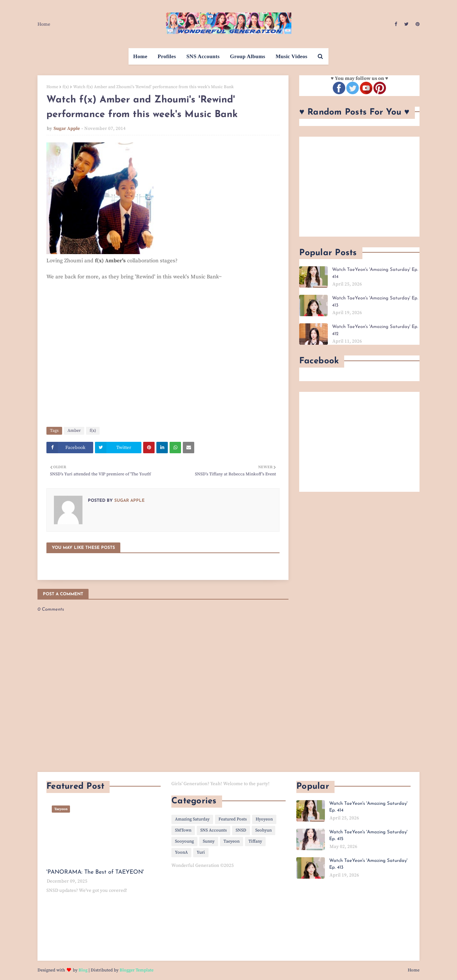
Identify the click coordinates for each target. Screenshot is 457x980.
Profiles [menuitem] (167, 56)
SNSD (241, 830)
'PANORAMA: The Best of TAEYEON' (95, 872)
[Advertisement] (359, 187)
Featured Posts (233, 819)
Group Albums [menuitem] (248, 56)
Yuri (201, 852)
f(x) (66, 87)
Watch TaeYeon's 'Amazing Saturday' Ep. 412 (375, 330)
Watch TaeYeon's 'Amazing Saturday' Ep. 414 (375, 273)
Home (44, 24)
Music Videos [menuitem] (292, 56)
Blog (83, 970)
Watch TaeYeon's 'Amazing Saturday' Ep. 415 (368, 836)
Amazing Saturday (192, 819)
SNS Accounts (214, 830)
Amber (74, 431)
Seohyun (263, 830)
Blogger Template (137, 970)
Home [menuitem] (140, 56)
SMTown (183, 830)
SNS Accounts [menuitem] (203, 56)
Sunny (209, 841)
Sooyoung (184, 841)
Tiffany (255, 841)
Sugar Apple (67, 128)
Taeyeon (232, 841)
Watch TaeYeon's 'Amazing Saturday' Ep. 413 (375, 302)
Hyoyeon (264, 819)
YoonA (181, 852)
